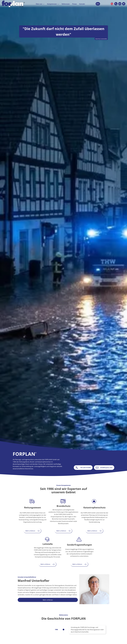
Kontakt (82, 4)
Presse (74, 4)
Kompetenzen (53, 4)
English (112, 4)
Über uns (40, 4)
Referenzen (66, 4)
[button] (116, 4)
